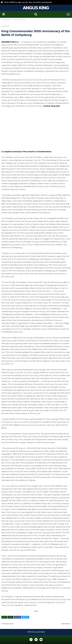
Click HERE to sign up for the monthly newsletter (28, 2)
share (17, 617)
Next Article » (66, 624)
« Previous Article (7, 624)
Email (10, 617)
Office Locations (36, 632)
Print (4, 617)
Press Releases (19, 20)
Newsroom (6, 20)
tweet (25, 617)
